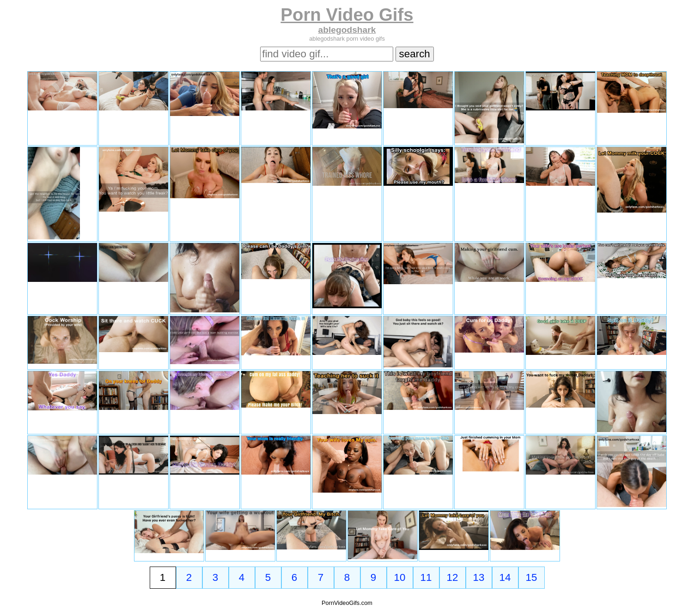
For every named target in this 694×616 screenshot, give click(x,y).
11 (426, 577)
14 (505, 577)
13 (479, 577)
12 (453, 577)
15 (532, 577)
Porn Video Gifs (347, 15)
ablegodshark (347, 30)
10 (400, 577)
